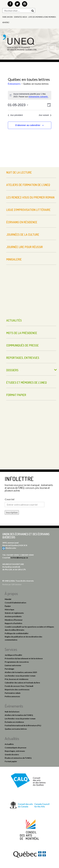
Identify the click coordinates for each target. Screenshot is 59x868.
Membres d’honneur (14, 620)
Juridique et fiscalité (13, 655)
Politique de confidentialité (17, 633)
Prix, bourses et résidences (17, 679)
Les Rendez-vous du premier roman (30, 197)
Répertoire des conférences (17, 690)
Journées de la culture (23, 234)
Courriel (10, 499)
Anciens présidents (13, 616)
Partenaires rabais (13, 693)
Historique (9, 609)
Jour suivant (45, 115)
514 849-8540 (13, 555)
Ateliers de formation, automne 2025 (21, 672)
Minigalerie (14, 259)
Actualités (14, 320)
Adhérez (6, 22)
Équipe (8, 606)
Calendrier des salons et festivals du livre (22, 683)
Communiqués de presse (22, 345)
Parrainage (9, 669)
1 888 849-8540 (27, 555)
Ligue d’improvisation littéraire (28, 210)
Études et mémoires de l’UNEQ (27, 382)
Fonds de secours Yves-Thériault (19, 686)
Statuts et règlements (14, 613)
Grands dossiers (12, 754)
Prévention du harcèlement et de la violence (24, 658)
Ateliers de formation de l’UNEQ (28, 185)
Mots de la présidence (22, 333)
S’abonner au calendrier (28, 125)
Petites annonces (12, 696)
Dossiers (12, 370)
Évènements (14, 84)
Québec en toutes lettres (16, 729)
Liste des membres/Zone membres (42, 17)
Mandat (8, 599)
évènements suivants (38, 97)
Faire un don (7, 17)
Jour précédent (15, 115)
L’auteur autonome (13, 665)
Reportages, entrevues (23, 358)
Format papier (16, 395)
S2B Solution (16, 584)
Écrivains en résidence (22, 222)
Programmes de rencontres (17, 662)
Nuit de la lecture (19, 172)
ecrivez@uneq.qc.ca (19, 558)
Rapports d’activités (13, 623)
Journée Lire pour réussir (25, 247)
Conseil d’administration (15, 603)
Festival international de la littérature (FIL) (23, 725)
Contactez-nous (20, 17)
